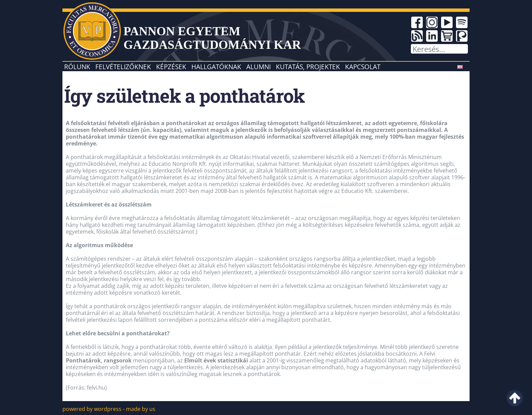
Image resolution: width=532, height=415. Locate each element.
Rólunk (77, 67)
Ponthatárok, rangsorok (99, 360)
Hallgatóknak (216, 67)
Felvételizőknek (123, 67)
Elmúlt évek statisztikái (216, 360)
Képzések (171, 67)
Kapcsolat (363, 67)
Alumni (259, 67)
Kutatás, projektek (308, 67)
